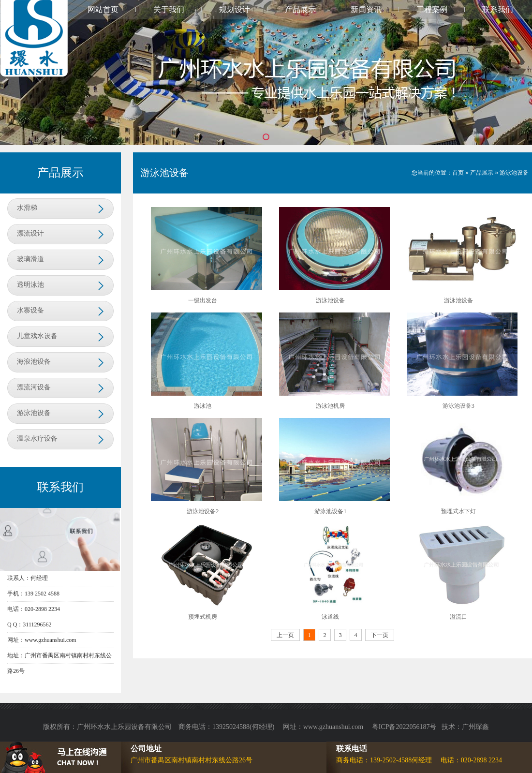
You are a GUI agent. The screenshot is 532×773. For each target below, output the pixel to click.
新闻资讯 (366, 9)
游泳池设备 (34, 413)
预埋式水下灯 (458, 511)
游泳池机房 (330, 406)
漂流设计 (30, 233)
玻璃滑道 (30, 259)
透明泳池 (30, 285)
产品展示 (300, 9)
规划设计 (235, 9)
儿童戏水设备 (37, 336)
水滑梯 (27, 208)
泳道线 (330, 617)
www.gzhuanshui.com (334, 727)
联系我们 (498, 9)
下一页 (380, 635)
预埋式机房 (203, 617)
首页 (458, 173)
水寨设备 (30, 310)
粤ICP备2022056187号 (404, 727)
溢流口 (458, 617)
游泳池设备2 (203, 511)
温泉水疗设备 (37, 439)
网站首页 (103, 9)
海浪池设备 (34, 362)
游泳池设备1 (330, 511)
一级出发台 (203, 300)
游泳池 (203, 406)
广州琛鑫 (475, 727)
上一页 (285, 635)
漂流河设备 (34, 387)
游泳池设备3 (458, 406)
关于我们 (169, 9)
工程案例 (432, 9)
